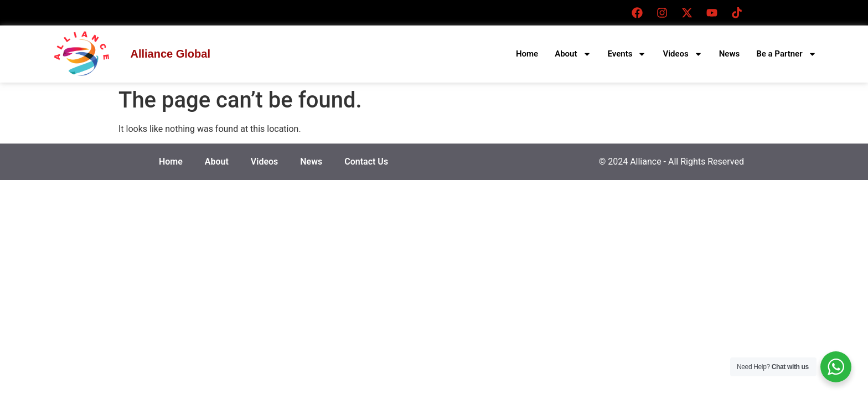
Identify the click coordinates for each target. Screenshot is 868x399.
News (729, 54)
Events (627, 54)
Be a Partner (786, 54)
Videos (682, 54)
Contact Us (366, 162)
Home (527, 54)
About (573, 54)
